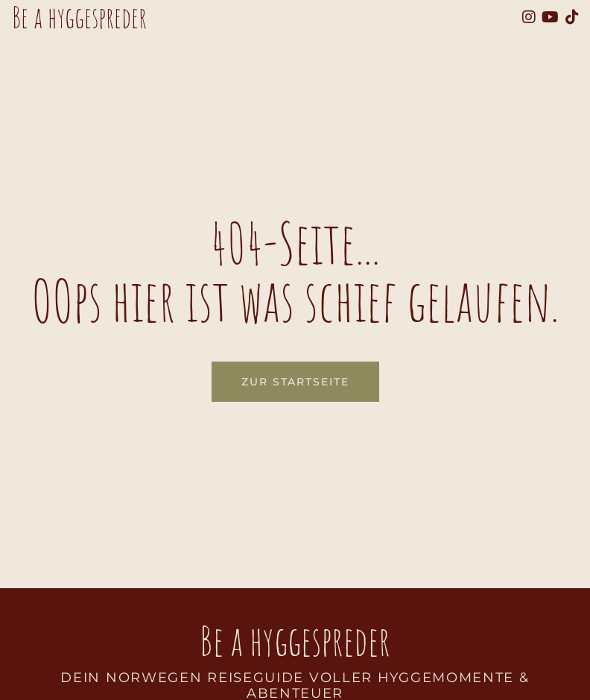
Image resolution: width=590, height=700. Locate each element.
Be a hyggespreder (295, 640)
